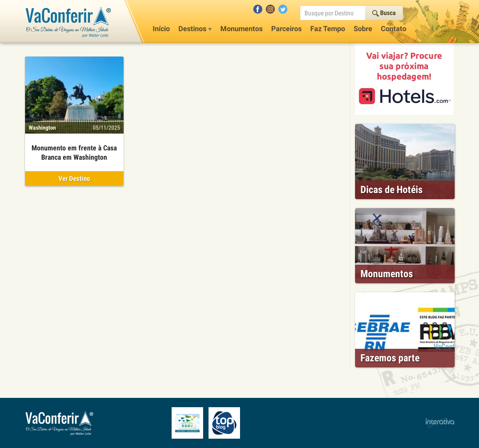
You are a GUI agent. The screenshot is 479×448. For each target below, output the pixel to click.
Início (161, 29)
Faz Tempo (328, 29)
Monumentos (241, 29)
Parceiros (286, 29)
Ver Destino (74, 179)
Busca (384, 13)
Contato (394, 29)
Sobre (363, 29)
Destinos (195, 29)
